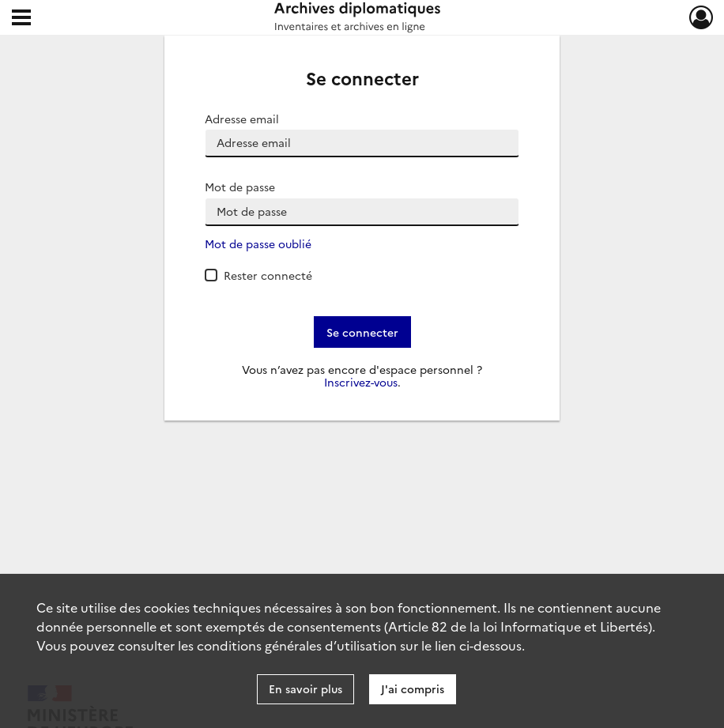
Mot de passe (240, 187)
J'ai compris (413, 688)
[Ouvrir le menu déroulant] (21, 19)
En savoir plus (305, 688)
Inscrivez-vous (361, 382)
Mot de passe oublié (258, 244)
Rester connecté (268, 275)
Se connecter (362, 332)
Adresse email (242, 119)
